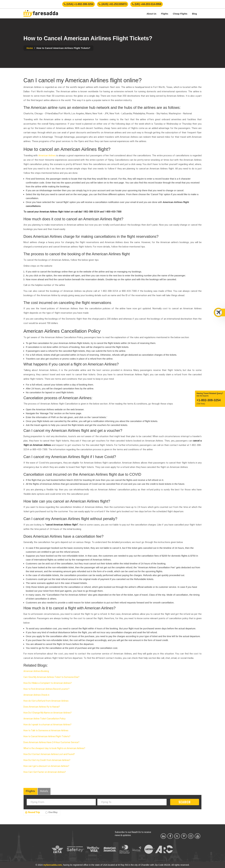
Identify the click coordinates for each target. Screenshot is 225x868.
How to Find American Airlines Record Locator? (46, 689)
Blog (194, 14)
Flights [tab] (30, 791)
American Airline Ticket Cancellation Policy (44, 719)
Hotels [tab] (44, 791)
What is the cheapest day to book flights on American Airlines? (54, 748)
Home (30, 48)
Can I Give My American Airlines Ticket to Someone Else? (51, 677)
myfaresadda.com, (53, 865)
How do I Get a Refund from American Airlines (46, 701)
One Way (51, 812)
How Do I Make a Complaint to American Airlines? (48, 683)
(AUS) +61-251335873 (113, 4)
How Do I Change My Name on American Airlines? (47, 713)
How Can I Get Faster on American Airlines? (45, 772)
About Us (151, 14)
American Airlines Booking (36, 671)
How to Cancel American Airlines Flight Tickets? (47, 736)
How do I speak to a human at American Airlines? (47, 725)
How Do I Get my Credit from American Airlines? (47, 760)
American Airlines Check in (36, 695)
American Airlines (47, 155)
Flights (165, 14)
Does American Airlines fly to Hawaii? (42, 707)
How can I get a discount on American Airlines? (46, 766)
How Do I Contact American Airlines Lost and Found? (49, 754)
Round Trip (33, 812)
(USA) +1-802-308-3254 (79, 4)
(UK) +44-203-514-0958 (147, 4)
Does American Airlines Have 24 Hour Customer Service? (51, 742)
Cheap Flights (180, 14)
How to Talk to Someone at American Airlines (46, 730)
